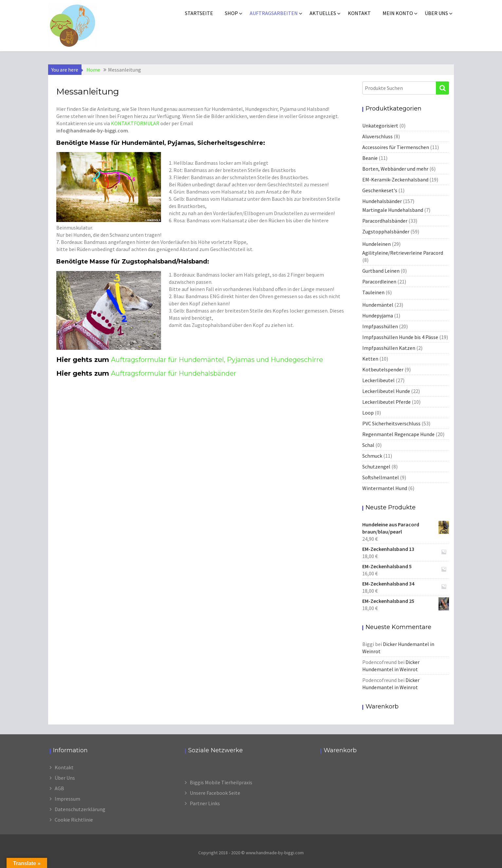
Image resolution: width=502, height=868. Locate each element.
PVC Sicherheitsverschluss (391, 423)
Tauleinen (373, 292)
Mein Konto (398, 13)
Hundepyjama (378, 315)
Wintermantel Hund (385, 488)
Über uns (436, 13)
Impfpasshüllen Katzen (389, 348)
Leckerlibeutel (378, 380)
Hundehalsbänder (382, 201)
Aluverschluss (377, 136)
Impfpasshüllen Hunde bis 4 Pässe (400, 337)
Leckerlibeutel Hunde (386, 391)
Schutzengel (376, 467)
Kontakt (359, 13)
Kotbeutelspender (383, 369)
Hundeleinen (377, 244)
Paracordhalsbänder (385, 221)
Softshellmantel (381, 477)
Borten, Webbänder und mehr (395, 169)
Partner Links (205, 803)
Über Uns (65, 778)
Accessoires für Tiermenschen (396, 147)
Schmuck (372, 456)
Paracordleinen (379, 281)
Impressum (67, 799)
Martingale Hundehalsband (393, 210)
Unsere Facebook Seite (215, 793)
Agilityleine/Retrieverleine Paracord (403, 253)
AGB (59, 788)
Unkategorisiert (380, 126)
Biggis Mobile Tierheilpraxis (221, 782)
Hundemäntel (378, 305)
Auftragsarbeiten (274, 13)
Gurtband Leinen (381, 271)
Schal (368, 445)
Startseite (199, 13)
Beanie (370, 158)
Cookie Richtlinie (74, 820)
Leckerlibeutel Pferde (386, 402)
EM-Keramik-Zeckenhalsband (395, 179)
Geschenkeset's (380, 190)
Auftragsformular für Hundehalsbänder (174, 373)
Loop (368, 413)
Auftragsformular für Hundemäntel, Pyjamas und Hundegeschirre (217, 360)
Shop (231, 13)
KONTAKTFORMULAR (135, 123)
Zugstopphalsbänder (386, 231)
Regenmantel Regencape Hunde (398, 434)
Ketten (370, 359)
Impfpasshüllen (380, 326)
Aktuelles (323, 13)
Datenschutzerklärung (80, 809)
